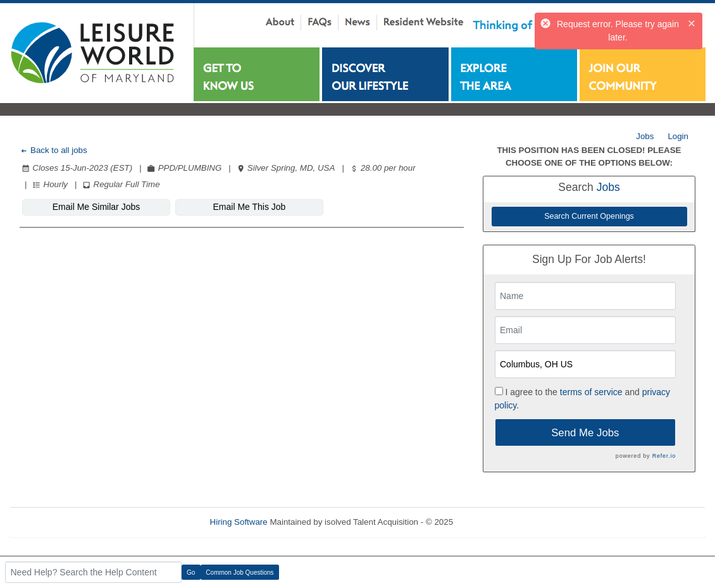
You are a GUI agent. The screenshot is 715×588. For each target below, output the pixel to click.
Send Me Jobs (585, 433)
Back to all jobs (53, 150)
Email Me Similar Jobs (96, 207)
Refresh (491, 522)
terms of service (591, 392)
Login (678, 136)
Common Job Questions (239, 573)
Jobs (645, 136)
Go (191, 573)
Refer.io (664, 456)
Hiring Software (239, 522)
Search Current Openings (589, 216)
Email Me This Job (250, 207)
